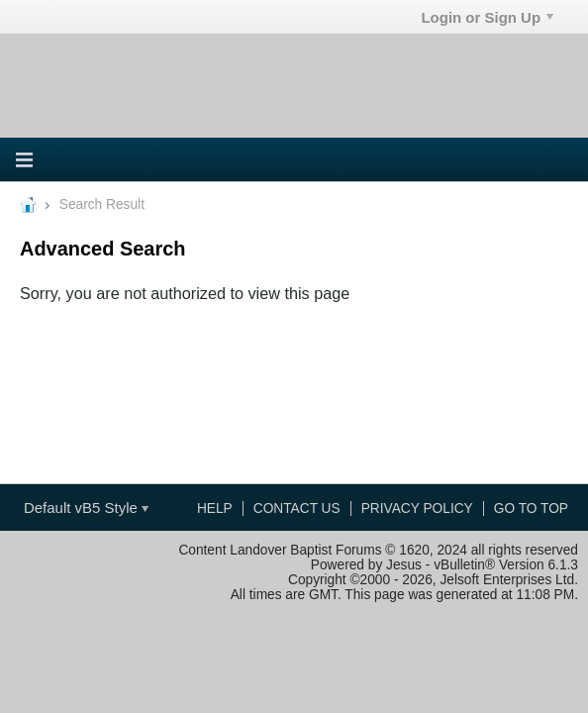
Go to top (531, 509)
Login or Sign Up (487, 17)
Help (215, 509)
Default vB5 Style (86, 508)
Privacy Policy (417, 509)
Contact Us (297, 509)
